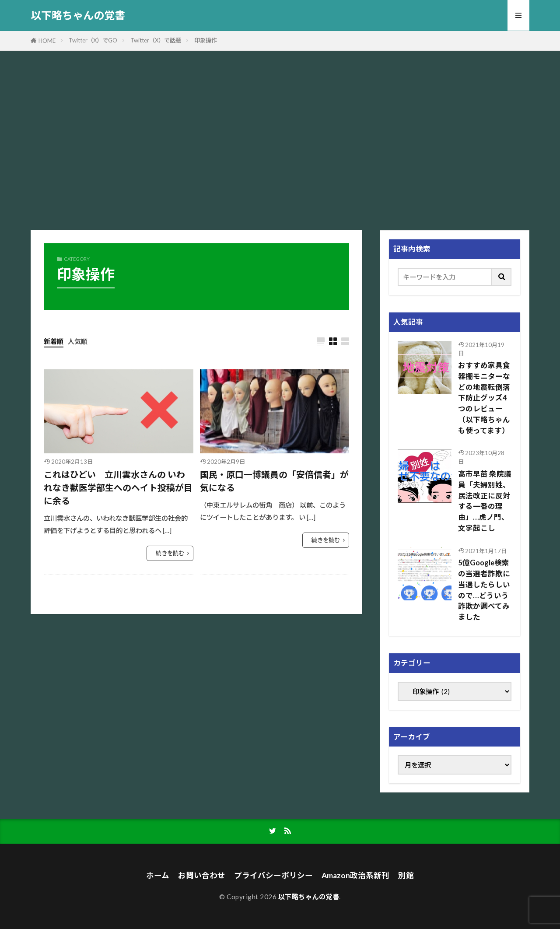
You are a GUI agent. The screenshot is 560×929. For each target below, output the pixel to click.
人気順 (78, 341)
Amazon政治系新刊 (355, 875)
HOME (47, 41)
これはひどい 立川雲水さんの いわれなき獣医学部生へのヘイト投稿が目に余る (118, 487)
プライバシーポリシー (273, 875)
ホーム (158, 875)
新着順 (54, 341)
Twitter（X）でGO (93, 40)
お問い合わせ (202, 875)
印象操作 (206, 40)
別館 (406, 875)
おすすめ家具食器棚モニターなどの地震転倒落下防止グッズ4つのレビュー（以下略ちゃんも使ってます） (484, 398)
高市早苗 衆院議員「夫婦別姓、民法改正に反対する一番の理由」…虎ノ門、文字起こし (485, 501)
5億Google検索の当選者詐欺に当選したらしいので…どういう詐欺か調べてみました (484, 590)
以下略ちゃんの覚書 (78, 15)
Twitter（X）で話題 (156, 40)
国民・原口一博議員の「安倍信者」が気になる (274, 481)
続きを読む (170, 553)
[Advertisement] (280, 138)
